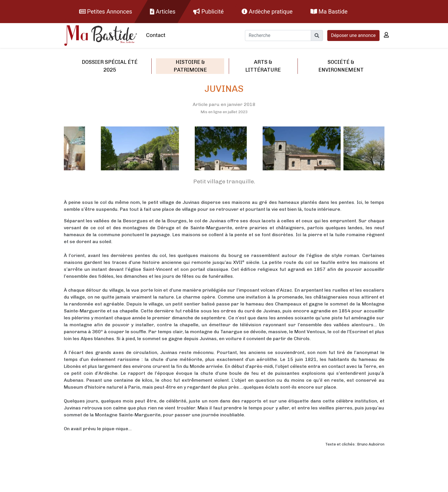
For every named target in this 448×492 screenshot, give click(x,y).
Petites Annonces (106, 12)
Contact (156, 35)
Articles (163, 12)
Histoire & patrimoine (190, 66)
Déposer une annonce (353, 35)
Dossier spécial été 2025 (110, 66)
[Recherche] (278, 36)
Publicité (208, 12)
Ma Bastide (329, 12)
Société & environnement (341, 66)
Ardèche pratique (267, 12)
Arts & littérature (263, 66)
